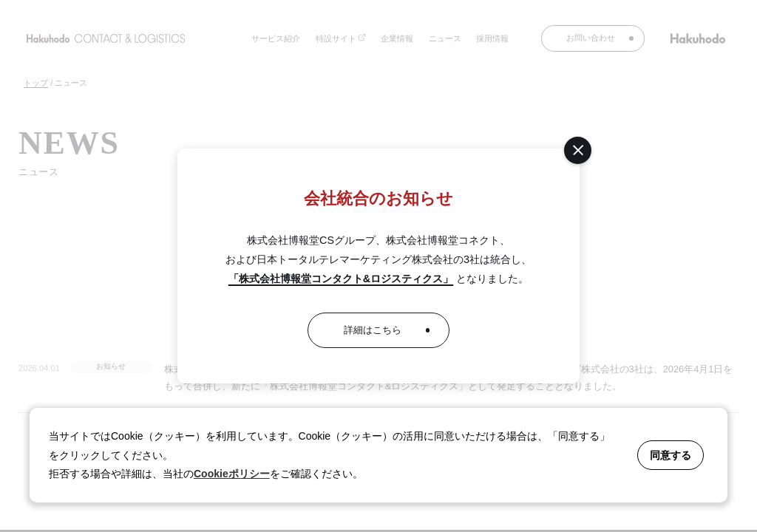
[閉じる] (578, 150)
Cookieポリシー (232, 474)
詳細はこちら (373, 330)
